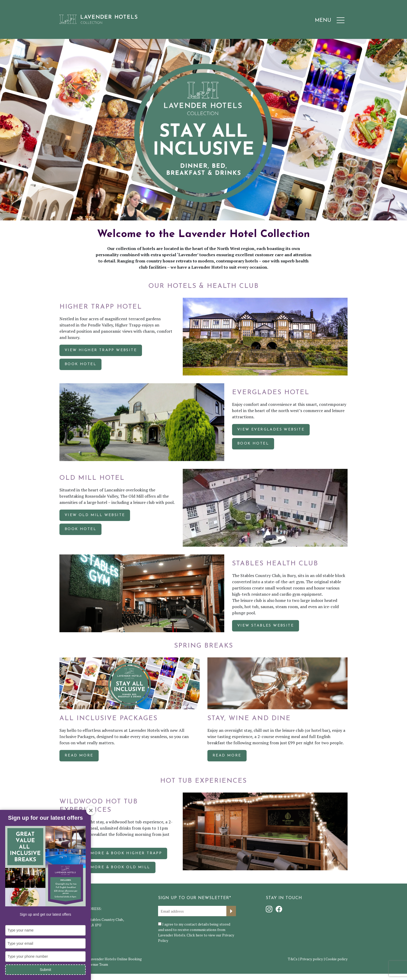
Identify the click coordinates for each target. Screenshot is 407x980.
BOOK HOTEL (80, 364)
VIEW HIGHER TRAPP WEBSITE (101, 350)
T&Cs (293, 959)
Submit (45, 970)
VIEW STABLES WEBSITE (266, 626)
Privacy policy (311, 959)
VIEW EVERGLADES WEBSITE (271, 430)
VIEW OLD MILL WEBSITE (95, 515)
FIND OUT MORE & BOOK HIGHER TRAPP (113, 853)
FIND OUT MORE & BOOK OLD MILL (107, 867)
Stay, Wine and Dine (249, 718)
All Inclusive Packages (108, 718)
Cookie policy (337, 959)
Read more (79, 756)
